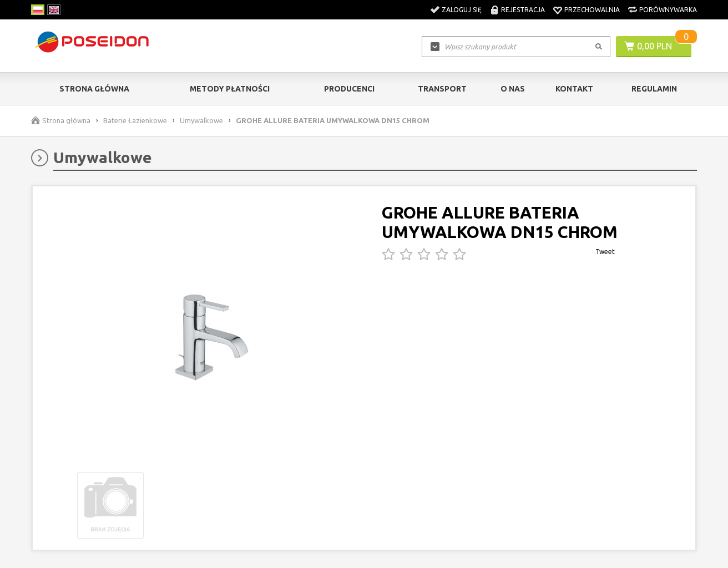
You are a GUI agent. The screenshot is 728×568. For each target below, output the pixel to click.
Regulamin (654, 89)
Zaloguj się (462, 10)
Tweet (605, 252)
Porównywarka (668, 10)
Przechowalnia (592, 10)
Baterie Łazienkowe (135, 120)
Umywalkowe (201, 120)
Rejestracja (523, 10)
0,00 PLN (654, 46)
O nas (513, 89)
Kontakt (574, 89)
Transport (442, 89)
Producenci (349, 89)
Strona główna (94, 89)
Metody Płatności (230, 89)
